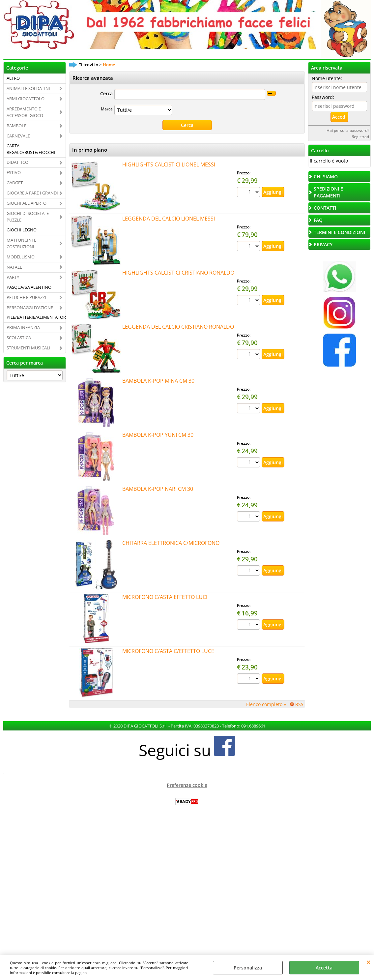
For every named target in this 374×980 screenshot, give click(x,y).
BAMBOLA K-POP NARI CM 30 (158, 489)
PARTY (13, 277)
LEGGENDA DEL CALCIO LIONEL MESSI (169, 219)
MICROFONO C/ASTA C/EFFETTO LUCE (168, 651)
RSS (299, 704)
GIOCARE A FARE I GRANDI (32, 193)
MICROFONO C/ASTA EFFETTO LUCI (165, 597)
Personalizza (248, 968)
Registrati (360, 136)
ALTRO (13, 78)
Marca (107, 109)
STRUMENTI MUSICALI (29, 348)
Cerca (106, 93)
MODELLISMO (21, 257)
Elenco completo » (266, 704)
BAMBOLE (16, 126)
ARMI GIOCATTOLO (26, 99)
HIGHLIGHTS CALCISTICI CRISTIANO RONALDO (178, 273)
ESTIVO (14, 172)
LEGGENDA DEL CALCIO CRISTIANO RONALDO (178, 327)
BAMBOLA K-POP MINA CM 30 (158, 381)
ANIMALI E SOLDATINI (28, 88)
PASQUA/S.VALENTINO (29, 287)
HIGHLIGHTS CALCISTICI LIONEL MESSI (169, 164)
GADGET (15, 183)
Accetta (324, 968)
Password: (323, 97)
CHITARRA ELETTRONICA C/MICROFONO (171, 543)
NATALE (14, 267)
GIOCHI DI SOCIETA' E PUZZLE (28, 217)
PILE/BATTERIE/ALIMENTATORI (36, 317)
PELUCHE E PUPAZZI (26, 297)
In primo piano (90, 150)
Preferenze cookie (187, 785)
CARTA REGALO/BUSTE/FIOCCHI (31, 149)
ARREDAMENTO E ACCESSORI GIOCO (25, 112)
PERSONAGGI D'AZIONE (30, 308)
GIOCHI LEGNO (22, 230)
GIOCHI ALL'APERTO (27, 203)
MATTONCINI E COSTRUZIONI (21, 243)
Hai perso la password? (348, 130)
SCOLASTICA (19, 338)
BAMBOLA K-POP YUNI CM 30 (158, 435)
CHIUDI (369, 962)
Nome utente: (327, 78)
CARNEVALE (18, 136)
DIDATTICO (17, 162)
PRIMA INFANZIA (23, 327)
